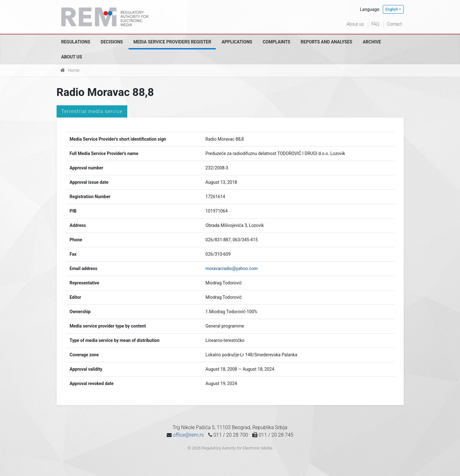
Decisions (112, 42)
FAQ (375, 24)
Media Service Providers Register (172, 42)
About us (355, 24)
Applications (237, 42)
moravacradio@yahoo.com (232, 268)
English (392, 9)
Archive (372, 42)
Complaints (276, 42)
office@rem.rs (188, 435)
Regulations (76, 42)
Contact (394, 24)
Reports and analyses (327, 42)
